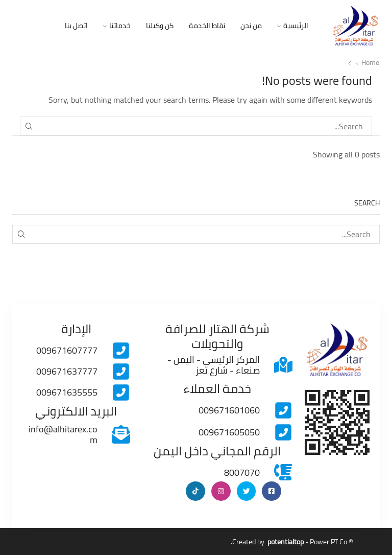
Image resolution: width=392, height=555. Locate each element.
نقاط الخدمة (207, 26)
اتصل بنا (76, 26)
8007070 (242, 472)
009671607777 (67, 350)
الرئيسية (293, 26)
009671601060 (229, 410)
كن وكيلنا (160, 26)
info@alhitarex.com (63, 434)
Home (370, 62)
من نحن (251, 26)
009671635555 (67, 392)
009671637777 (67, 371)
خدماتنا (117, 26)
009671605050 (229, 432)
